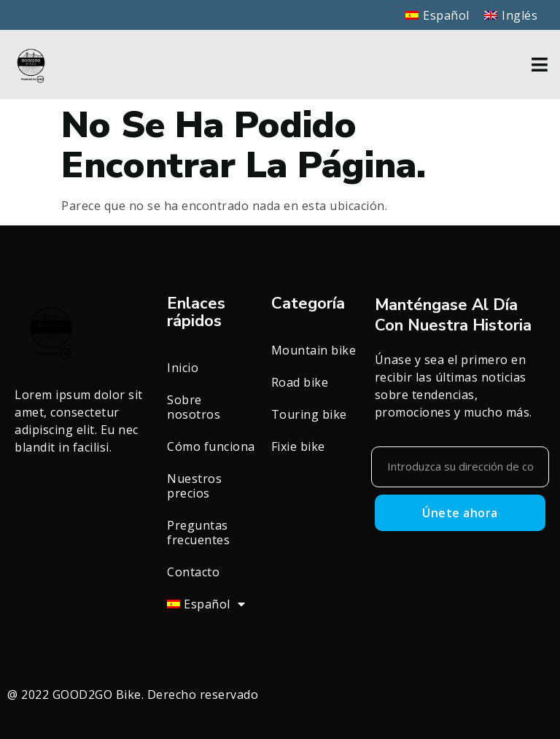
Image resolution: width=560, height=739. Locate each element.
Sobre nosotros (194, 407)
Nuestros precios (194, 486)
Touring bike (309, 414)
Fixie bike (298, 446)
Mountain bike (314, 350)
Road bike (300, 382)
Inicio (183, 368)
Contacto (193, 572)
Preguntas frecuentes (198, 533)
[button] (540, 65)
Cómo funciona (211, 446)
